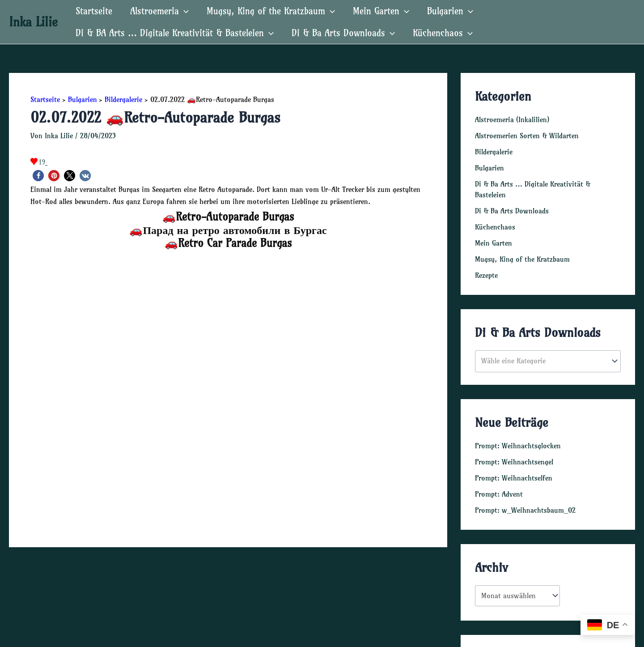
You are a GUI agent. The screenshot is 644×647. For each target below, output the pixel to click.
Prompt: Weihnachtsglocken (518, 446)
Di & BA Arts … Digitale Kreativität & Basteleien (175, 33)
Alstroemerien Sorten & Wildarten (527, 136)
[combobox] (548, 361)
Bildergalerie (494, 152)
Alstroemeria (159, 11)
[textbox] (544, 361)
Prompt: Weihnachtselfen (514, 478)
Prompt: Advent (499, 494)
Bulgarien (450, 11)
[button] (38, 176)
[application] (184, 11)
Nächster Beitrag (416, 567)
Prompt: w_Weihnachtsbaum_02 (525, 510)
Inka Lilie (33, 22)
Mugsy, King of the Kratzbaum (271, 11)
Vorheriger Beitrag (43, 567)
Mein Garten (381, 11)
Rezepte (486, 275)
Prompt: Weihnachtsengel (514, 462)
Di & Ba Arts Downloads (343, 33)
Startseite (94, 11)
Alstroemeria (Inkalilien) (512, 119)
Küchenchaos (443, 33)
